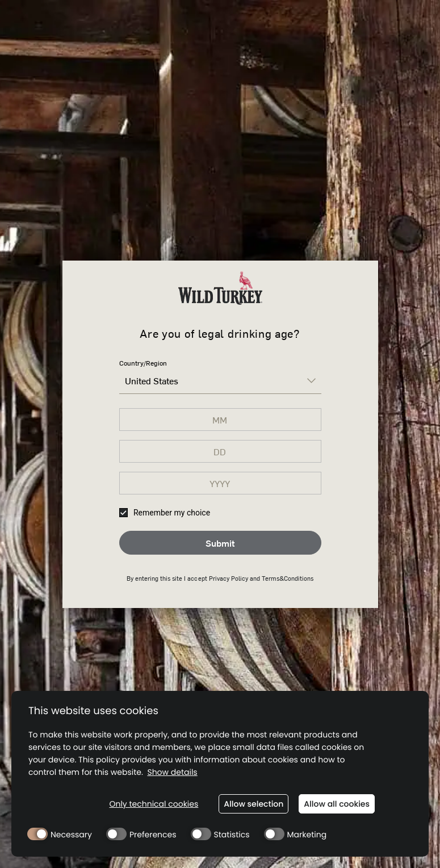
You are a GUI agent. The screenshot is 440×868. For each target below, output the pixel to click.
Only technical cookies (154, 804)
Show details (172, 772)
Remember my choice (165, 513)
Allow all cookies (337, 804)
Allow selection (253, 804)
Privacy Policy (229, 578)
